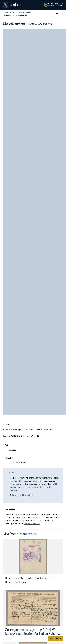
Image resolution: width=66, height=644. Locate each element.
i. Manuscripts (27, 534)
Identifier (9, 458)
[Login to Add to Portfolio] (16, 436)
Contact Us (10, 509)
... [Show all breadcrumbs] (34, 13)
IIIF (11, 478)
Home (5, 13)
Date (7, 445)
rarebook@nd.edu (32, 524)
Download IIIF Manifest (21, 495)
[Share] (32, 436)
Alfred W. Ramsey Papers (21, 13)
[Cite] (38, 436)
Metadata (10, 473)
